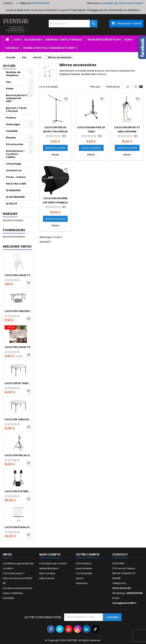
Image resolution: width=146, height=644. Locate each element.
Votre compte (88, 554)
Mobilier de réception (103, 40)
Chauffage (13, 164)
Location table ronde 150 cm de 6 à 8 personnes (18, 419)
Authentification (49, 568)
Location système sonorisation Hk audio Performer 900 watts (18, 491)
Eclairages (33, 40)
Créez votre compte (131, 3)
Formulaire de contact (53, 563)
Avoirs (80, 578)
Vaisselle (12, 48)
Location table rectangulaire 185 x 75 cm (18, 311)
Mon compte (47, 573)
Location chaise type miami (18, 275)
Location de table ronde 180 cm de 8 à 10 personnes (18, 383)
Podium (11, 118)
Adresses (82, 583)
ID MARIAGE (13, 190)
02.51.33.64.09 (41, 3)
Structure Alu (15, 144)
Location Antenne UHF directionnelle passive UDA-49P (55, 203)
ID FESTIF (12, 204)
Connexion (107, 3)
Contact (8, 3)
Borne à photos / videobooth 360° (49, 48)
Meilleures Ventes (17, 246)
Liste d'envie (47, 578)
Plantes (11, 138)
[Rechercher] (73, 24)
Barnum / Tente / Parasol (64, 40)
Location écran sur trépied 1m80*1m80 (18, 527)
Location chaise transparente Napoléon (18, 347)
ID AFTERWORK (15, 197)
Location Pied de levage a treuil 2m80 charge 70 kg (18, 455)
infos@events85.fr (125, 603)
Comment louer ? (14, 573)
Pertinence (118, 87)
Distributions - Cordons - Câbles (15, 154)
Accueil (9, 66)
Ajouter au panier (55, 148)
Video (128, 40)
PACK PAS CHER (16, 184)
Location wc (14, 170)
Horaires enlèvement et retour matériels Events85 (17, 593)
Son (17, 40)
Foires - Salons (16, 177)
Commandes (84, 573)
